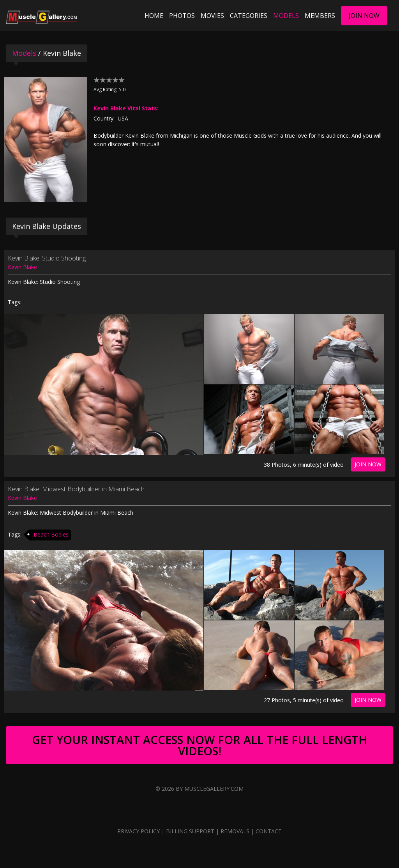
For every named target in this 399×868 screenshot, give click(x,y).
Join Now (364, 16)
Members (320, 16)
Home (154, 16)
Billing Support (190, 831)
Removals (235, 831)
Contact (269, 831)
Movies (212, 16)
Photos (182, 16)
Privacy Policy (139, 831)
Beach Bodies (51, 534)
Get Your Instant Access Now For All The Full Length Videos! (199, 745)
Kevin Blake (22, 267)
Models (286, 16)
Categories (249, 16)
